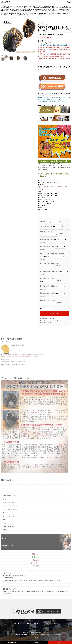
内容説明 (61, 221)
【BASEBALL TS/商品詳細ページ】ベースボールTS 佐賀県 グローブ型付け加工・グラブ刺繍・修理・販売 (6, 2)
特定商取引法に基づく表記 (48, 318)
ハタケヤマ (24, 7)
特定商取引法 (28, 623)
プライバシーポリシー (47, 323)
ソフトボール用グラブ (32, 7)
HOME (2, 7)
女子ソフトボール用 (8, 15)
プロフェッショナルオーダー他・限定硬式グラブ (46, 10)
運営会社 (56, 623)
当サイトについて (18, 623)
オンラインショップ (10, 7)
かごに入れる (55, 313)
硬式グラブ (36, 8)
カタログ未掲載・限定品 (28, 10)
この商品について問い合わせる (50, 320)
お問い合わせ (49, 623)
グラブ (43, 11)
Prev (2, 37)
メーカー (18, 7)
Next (35, 37)
